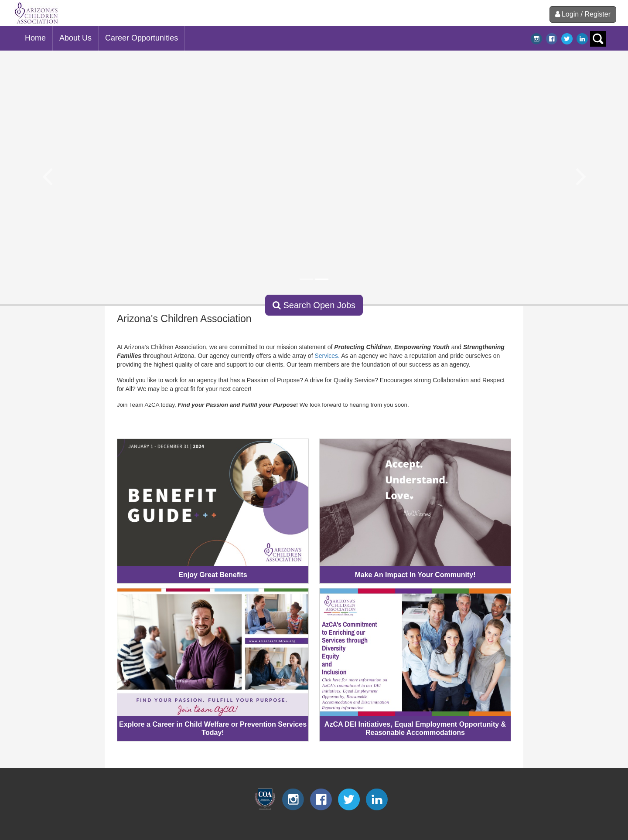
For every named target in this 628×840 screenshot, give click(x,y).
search (598, 39)
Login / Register (583, 14)
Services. (327, 356)
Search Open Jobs (314, 305)
